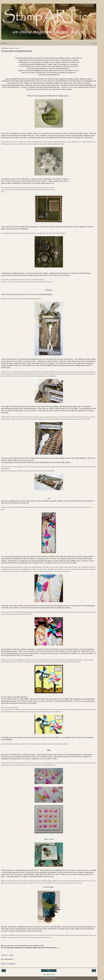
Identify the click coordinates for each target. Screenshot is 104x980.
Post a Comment (8, 964)
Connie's (46, 887)
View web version (49, 974)
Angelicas (41, 96)
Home (49, 971)
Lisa (49, 498)
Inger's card (49, 839)
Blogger (53, 978)
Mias (15, 755)
